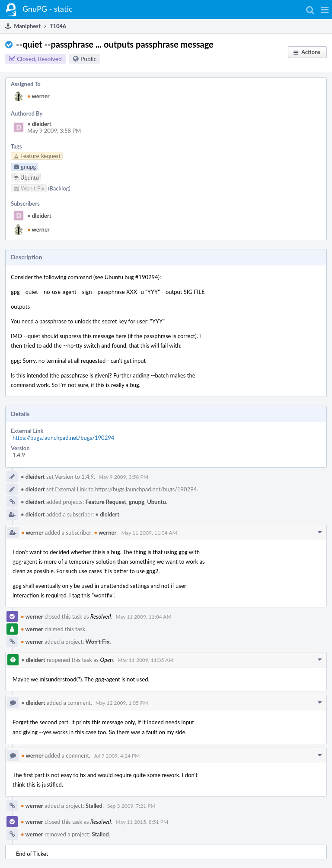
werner (38, 96)
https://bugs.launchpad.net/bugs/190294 (63, 438)
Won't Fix (98, 642)
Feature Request (106, 502)
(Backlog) (59, 188)
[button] (325, 10)
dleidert (39, 124)
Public (88, 59)
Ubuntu (156, 502)
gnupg (137, 502)
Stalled (94, 806)
